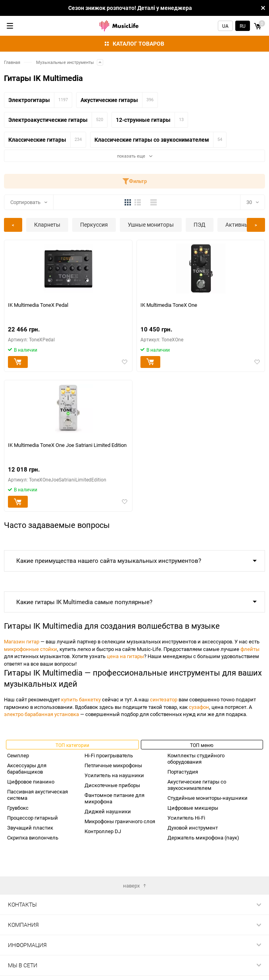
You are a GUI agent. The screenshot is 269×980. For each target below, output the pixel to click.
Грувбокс (18, 808)
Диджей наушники (108, 811)
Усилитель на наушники (114, 775)
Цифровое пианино (31, 782)
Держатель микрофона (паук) (203, 838)
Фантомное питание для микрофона (114, 798)
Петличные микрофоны (113, 765)
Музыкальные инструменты (65, 62)
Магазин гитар (22, 641)
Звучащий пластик (30, 828)
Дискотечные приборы (112, 785)
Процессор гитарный (33, 818)
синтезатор (164, 699)
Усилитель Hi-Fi (186, 818)
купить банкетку (81, 699)
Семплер (18, 755)
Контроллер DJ (103, 831)
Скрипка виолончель (33, 838)
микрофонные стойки (31, 649)
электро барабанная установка (41, 714)
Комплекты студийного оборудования (196, 759)
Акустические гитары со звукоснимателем (197, 785)
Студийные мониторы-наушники (208, 798)
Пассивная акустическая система (37, 795)
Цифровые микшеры (193, 808)
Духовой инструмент (193, 828)
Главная (12, 62)
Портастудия (183, 772)
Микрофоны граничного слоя (120, 821)
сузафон (199, 707)
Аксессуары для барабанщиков (27, 768)
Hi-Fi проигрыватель (109, 755)
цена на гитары (125, 656)
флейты (250, 649)
